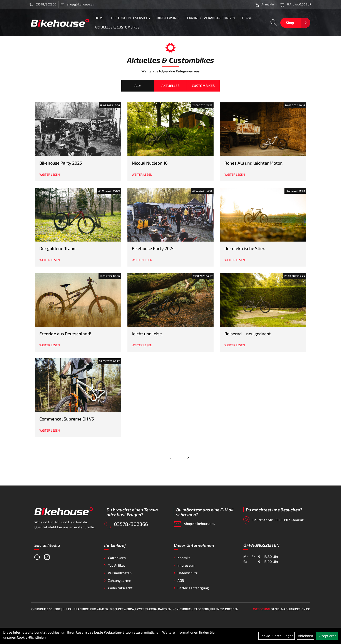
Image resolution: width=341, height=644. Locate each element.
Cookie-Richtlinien (31, 637)
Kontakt (184, 558)
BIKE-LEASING (168, 18)
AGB (181, 580)
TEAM (246, 18)
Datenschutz (187, 573)
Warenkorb (117, 558)
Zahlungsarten (120, 580)
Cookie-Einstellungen (277, 636)
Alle (138, 86)
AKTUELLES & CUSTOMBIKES (117, 27)
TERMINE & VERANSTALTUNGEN (210, 18)
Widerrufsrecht (120, 588)
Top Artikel (116, 565)
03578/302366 (43, 4)
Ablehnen (305, 636)
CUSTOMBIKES (203, 86)
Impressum (186, 565)
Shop (290, 23)
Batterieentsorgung (193, 588)
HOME (99, 18)
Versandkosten (120, 573)
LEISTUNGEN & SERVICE (131, 18)
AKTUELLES (170, 86)
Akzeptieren (327, 636)
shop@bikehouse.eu (195, 524)
